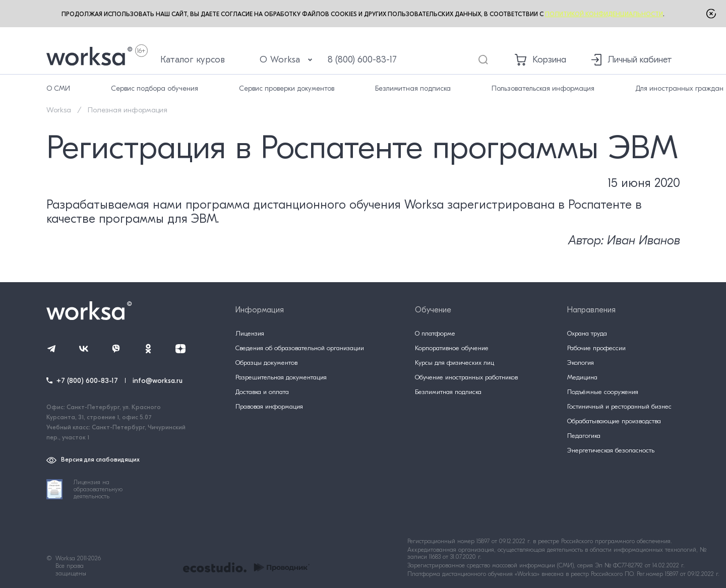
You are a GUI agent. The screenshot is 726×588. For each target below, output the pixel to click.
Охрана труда (587, 333)
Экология (581, 363)
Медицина (582, 377)
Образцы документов (266, 363)
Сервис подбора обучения (155, 89)
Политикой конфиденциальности (604, 14)
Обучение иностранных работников (466, 377)
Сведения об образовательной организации (300, 348)
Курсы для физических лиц (455, 363)
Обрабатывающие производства (614, 421)
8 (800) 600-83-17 (362, 60)
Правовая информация (269, 406)
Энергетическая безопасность (611, 450)
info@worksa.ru (158, 381)
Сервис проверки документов (287, 89)
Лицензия (250, 333)
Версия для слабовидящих (93, 460)
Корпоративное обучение (452, 348)
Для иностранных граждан (679, 89)
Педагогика (584, 436)
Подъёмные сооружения (603, 392)
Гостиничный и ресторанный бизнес (619, 406)
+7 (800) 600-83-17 (87, 381)
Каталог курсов (193, 60)
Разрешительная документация (281, 377)
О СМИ (58, 89)
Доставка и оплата (262, 392)
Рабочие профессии (596, 348)
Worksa (59, 110)
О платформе (435, 333)
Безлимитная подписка (413, 89)
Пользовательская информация (543, 89)
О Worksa (286, 60)
